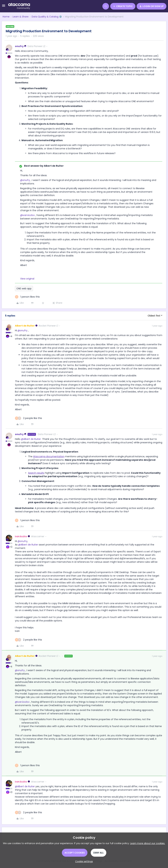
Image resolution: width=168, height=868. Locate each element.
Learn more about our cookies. (148, 843)
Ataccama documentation (49, 456)
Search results (36, 473)
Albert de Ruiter (25, 326)
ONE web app (24, 289)
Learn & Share (21, 17)
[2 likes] (28, 418)
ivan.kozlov (21, 536)
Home (6, 17)
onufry (19, 46)
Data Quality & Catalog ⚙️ (47, 17)
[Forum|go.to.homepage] (19, 6)
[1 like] (27, 297)
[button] (4, 7)
